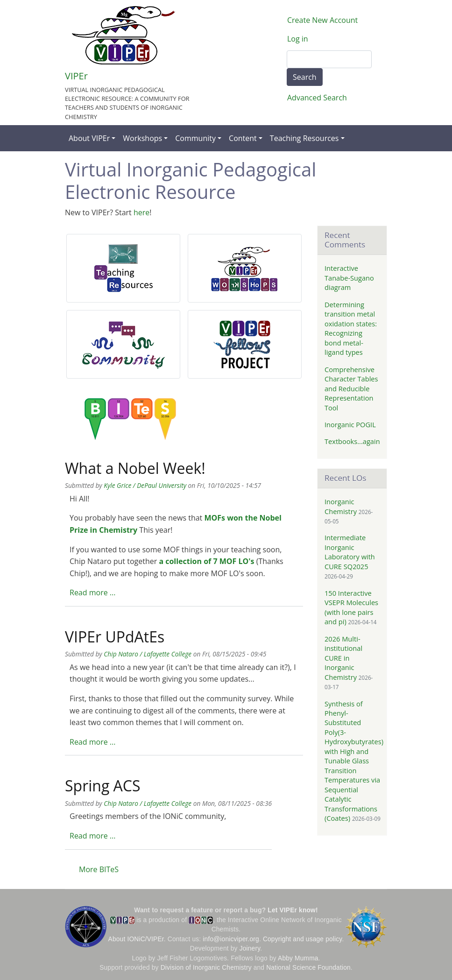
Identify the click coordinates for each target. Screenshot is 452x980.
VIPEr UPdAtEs (115, 637)
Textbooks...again (352, 441)
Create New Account (322, 20)
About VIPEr (89, 138)
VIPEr (76, 76)
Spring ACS (103, 786)
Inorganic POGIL (350, 424)
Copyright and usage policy (302, 939)
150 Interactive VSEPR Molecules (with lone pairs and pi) (351, 607)
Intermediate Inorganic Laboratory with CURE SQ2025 (350, 552)
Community (195, 138)
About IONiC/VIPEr (136, 939)
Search (305, 77)
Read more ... (92, 592)
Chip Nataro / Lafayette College (148, 654)
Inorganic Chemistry (341, 506)
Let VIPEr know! (293, 910)
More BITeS (99, 869)
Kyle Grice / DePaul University (145, 485)
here (141, 212)
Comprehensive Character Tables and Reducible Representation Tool (351, 388)
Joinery (250, 948)
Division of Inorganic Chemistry (206, 968)
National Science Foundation (308, 968)
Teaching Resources (304, 138)
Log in (298, 39)
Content (243, 138)
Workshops (142, 138)
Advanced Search (317, 98)
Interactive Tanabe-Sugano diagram (349, 278)
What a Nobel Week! (135, 468)
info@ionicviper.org (231, 939)
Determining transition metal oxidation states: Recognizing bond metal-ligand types (351, 328)
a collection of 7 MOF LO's (206, 561)
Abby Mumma (298, 958)
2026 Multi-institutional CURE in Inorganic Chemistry (343, 658)
